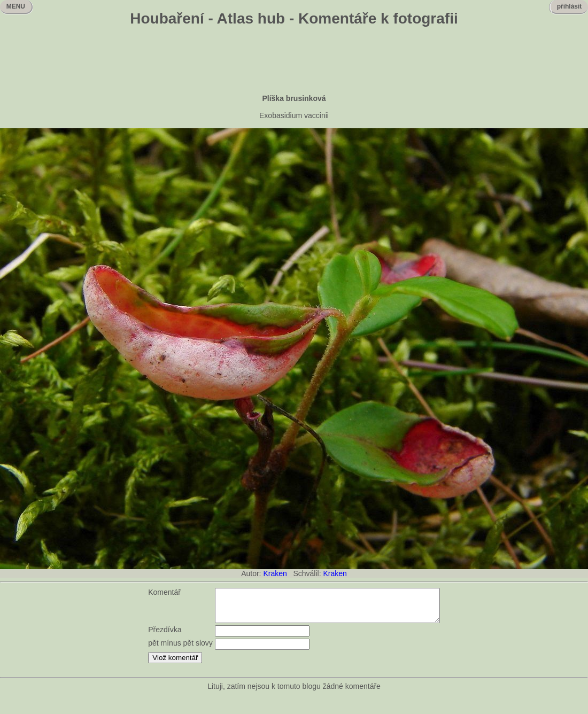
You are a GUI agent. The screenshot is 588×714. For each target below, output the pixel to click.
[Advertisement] (294, 61)
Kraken (275, 573)
